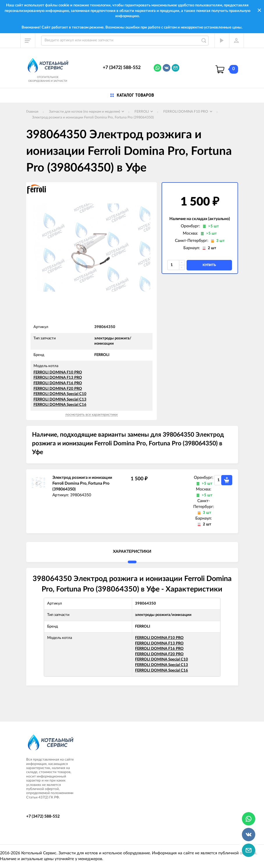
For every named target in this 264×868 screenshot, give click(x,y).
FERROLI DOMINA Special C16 (60, 405)
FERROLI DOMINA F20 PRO (58, 389)
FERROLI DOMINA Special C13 (60, 400)
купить (209, 265)
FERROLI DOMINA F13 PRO (58, 378)
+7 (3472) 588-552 (122, 68)
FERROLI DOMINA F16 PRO (58, 383)
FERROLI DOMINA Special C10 (60, 394)
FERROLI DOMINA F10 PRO (58, 372)
